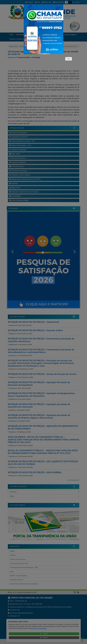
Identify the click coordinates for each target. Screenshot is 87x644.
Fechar (69, 59)
